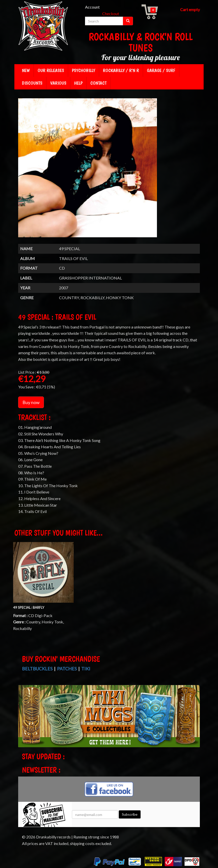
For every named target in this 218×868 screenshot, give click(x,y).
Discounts (32, 83)
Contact (98, 83)
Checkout (111, 14)
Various (58, 83)
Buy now (31, 402)
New (26, 70)
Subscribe (130, 814)
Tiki (86, 669)
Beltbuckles (37, 669)
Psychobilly (84, 70)
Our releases (51, 70)
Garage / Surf (161, 70)
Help (78, 83)
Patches (67, 669)
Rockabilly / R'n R (121, 70)
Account (92, 7)
